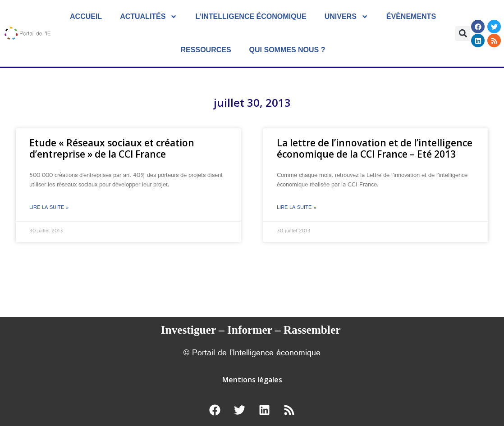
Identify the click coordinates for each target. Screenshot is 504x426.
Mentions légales (252, 380)
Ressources (206, 50)
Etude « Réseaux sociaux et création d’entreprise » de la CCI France (112, 148)
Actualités (149, 17)
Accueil (86, 16)
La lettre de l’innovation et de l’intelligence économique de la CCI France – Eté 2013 (375, 148)
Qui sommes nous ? (287, 50)
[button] (463, 34)
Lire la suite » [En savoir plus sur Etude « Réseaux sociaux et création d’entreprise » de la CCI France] (49, 208)
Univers (346, 17)
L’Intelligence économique (251, 16)
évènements (411, 16)
